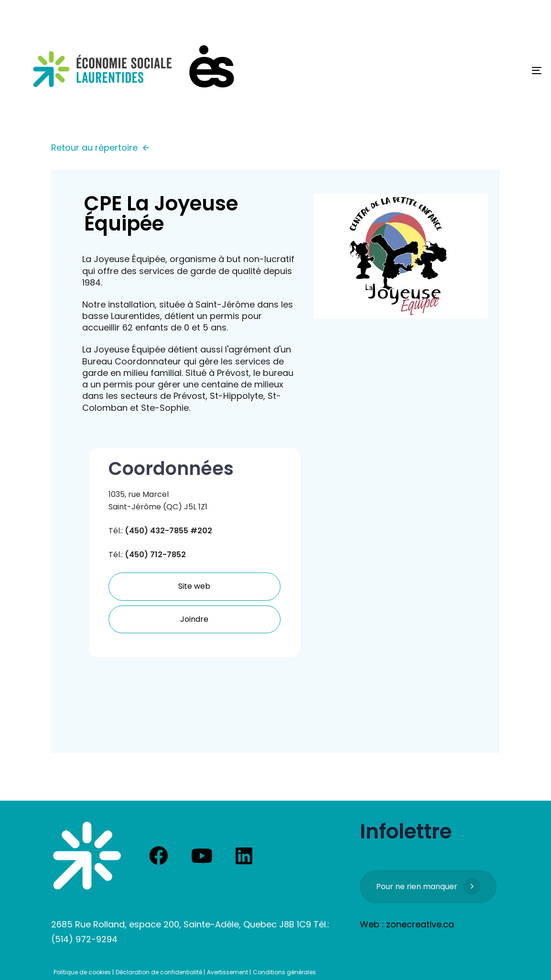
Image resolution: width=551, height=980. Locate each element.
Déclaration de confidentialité (159, 972)
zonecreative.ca (420, 924)
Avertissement (227, 972)
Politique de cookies (82, 972)
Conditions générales (284, 972)
